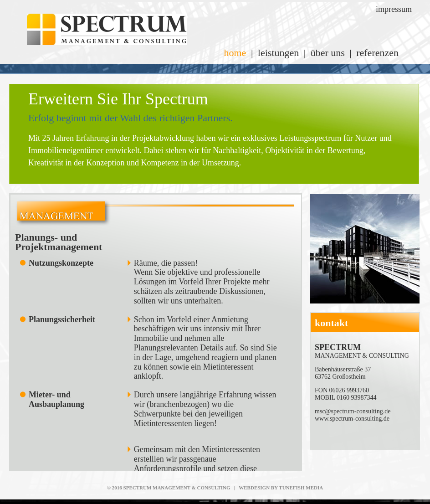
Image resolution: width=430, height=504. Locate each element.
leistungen (278, 53)
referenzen (377, 53)
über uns (328, 53)
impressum (394, 9)
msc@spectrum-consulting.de (353, 411)
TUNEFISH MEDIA (301, 488)
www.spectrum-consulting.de (352, 419)
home (235, 53)
